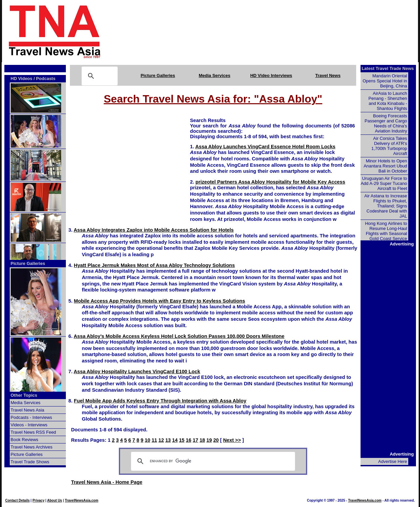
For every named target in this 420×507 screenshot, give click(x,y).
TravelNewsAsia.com (82, 500)
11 (154, 440)
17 (196, 440)
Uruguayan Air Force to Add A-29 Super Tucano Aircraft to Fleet (384, 183)
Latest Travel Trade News (388, 68)
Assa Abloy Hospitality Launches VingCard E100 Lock (137, 372)
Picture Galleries (158, 75)
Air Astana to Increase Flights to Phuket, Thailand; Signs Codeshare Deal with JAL (386, 206)
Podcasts (46, 79)
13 (168, 440)
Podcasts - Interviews (32, 417)
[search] (212, 461)
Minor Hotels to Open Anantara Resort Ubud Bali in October (385, 166)
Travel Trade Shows (30, 462)
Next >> (232, 440)
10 (148, 440)
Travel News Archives (32, 447)
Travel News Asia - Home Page (107, 482)
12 (161, 440)
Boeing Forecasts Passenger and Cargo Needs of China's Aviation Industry (386, 123)
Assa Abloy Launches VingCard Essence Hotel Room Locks (265, 147)
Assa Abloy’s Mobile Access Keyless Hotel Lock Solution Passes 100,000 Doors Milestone (179, 336)
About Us (54, 500)
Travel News (328, 75)
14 (175, 440)
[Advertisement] (271, 31)
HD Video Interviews (271, 75)
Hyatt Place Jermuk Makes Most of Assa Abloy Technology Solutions (154, 265)
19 (209, 440)
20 (216, 440)
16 (188, 440)
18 (202, 440)
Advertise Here (393, 461)
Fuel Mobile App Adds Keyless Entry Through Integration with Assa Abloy (160, 401)
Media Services (214, 75)
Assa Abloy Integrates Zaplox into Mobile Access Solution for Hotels (154, 230)
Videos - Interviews (29, 425)
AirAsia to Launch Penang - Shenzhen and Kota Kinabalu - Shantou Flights (388, 101)
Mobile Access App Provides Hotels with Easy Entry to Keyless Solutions (160, 301)
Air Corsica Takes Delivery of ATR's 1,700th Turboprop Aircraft (389, 146)
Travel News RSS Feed (33, 432)
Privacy (39, 500)
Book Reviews (25, 440)
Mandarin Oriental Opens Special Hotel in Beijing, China (385, 81)
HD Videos (22, 79)
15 (182, 440)
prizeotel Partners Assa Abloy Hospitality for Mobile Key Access (270, 182)
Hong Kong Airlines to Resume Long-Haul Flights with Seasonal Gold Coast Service (386, 231)
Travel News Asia (28, 410)
